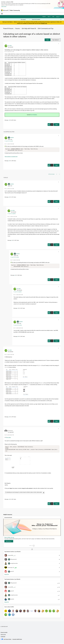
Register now (44, 23)
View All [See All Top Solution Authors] (7, 575)
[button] (48, 40)
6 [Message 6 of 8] (9, 161)
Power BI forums (8, 28)
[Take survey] (9, 542)
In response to (9, 141)
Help (53, 16)
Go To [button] (58, 17)
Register (44, 16)
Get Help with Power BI (29, 28)
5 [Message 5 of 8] (12, 240)
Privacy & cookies (4, 633)
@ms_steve (8, 438)
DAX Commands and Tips (46, 28)
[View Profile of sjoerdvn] (12, 137)
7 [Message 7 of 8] (18, 308)
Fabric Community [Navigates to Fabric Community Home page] (15, 10)
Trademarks (3, 637)
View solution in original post (11, 157)
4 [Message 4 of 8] (9, 197)
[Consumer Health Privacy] (17, 640)
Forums (18, 28)
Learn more (4, 6)
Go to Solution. (34, 115)
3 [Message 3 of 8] (9, 417)
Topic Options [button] (55, 40)
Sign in (49, 16)
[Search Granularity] (25, 19)
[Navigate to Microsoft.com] (5, 10)
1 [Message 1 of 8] (9, 120)
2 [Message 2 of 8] (9, 500)
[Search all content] (47, 19)
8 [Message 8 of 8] (18, 337)
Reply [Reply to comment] (57, 165)
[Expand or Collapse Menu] (2, 14)
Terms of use (3, 635)
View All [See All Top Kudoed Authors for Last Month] (7, 603)
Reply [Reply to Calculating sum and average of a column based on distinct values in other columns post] (57, 125)
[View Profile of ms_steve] (10, 45)
